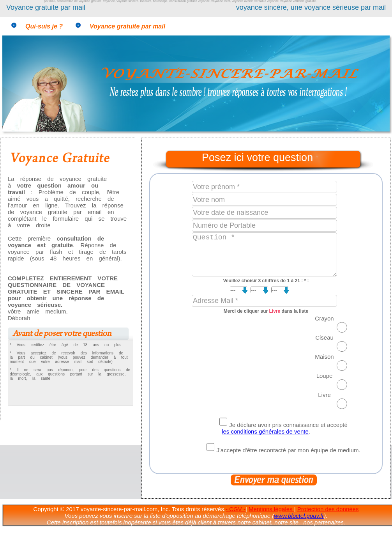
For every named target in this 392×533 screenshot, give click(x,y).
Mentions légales (271, 509)
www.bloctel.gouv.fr (299, 516)
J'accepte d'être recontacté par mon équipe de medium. (288, 450)
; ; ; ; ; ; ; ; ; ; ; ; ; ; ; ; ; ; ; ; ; (243, 290)
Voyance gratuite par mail (127, 26)
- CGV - (236, 509)
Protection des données (328, 509)
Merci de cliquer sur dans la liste (266, 311)
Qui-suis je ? (44, 26)
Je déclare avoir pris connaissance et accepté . (285, 428)
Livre (275, 311)
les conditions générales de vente (265, 431)
